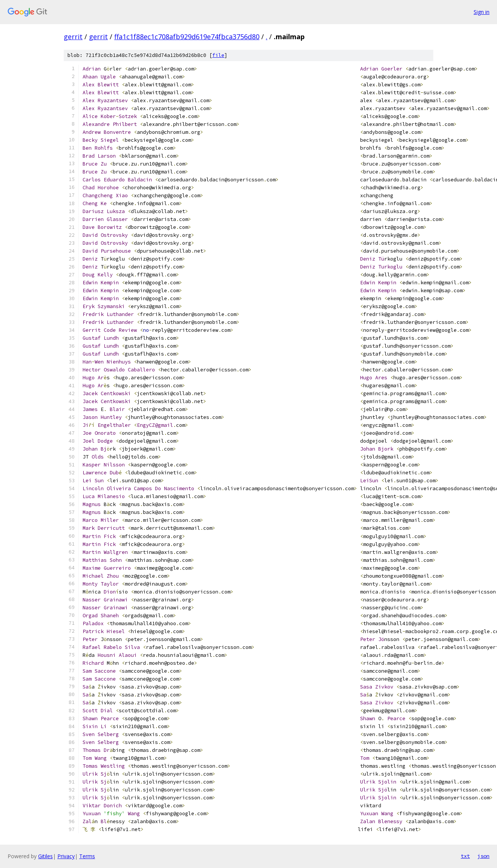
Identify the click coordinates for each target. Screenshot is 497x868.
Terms (87, 856)
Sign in (482, 12)
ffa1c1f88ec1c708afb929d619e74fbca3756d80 (187, 37)
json (483, 856)
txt (465, 856)
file (218, 55)
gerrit (73, 37)
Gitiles (45, 856)
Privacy (66, 856)
